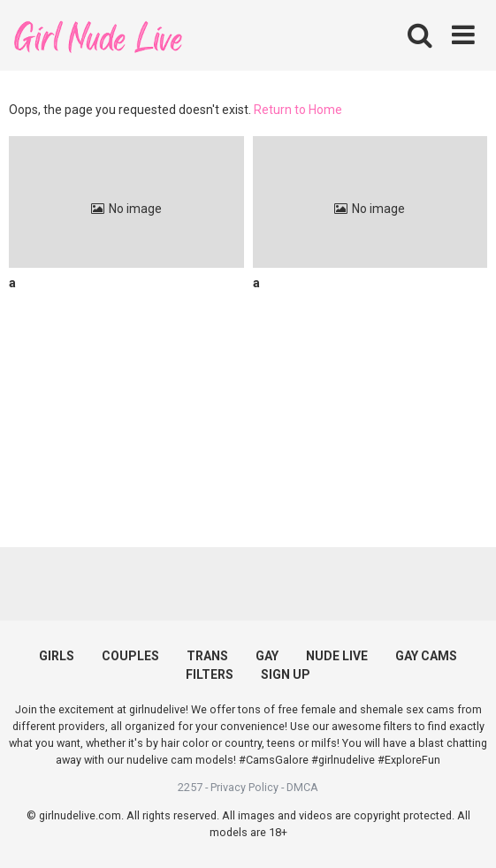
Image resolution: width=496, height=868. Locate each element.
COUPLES (130, 656)
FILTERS (210, 674)
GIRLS (57, 656)
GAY (267, 656)
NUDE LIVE (337, 656)
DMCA (302, 787)
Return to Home (298, 110)
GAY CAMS (426, 656)
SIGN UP (286, 674)
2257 (190, 787)
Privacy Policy (244, 787)
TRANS (207, 656)
